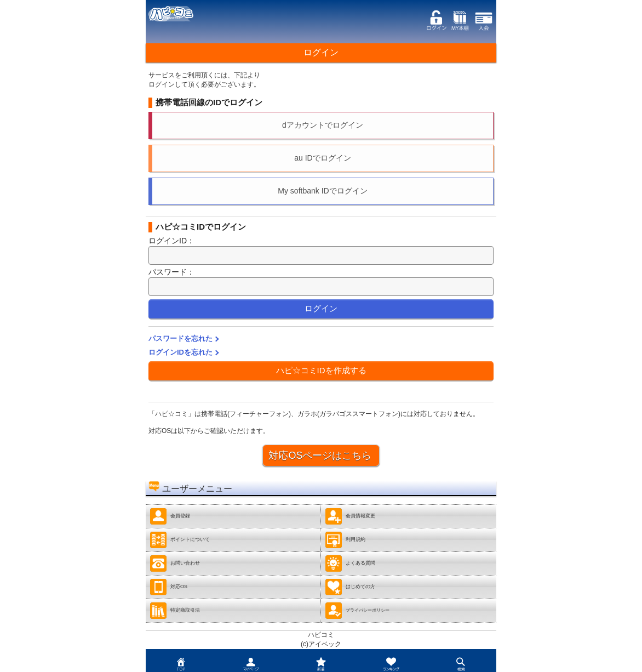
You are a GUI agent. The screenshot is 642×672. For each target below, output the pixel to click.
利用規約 (345, 540)
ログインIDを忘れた (180, 352)
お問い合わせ (175, 563)
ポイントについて (180, 540)
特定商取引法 (175, 611)
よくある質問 (350, 563)
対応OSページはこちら (320, 455)
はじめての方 (350, 587)
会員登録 (170, 516)
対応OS (168, 587)
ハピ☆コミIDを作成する (321, 370)
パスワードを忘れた (180, 338)
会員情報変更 (350, 516)
